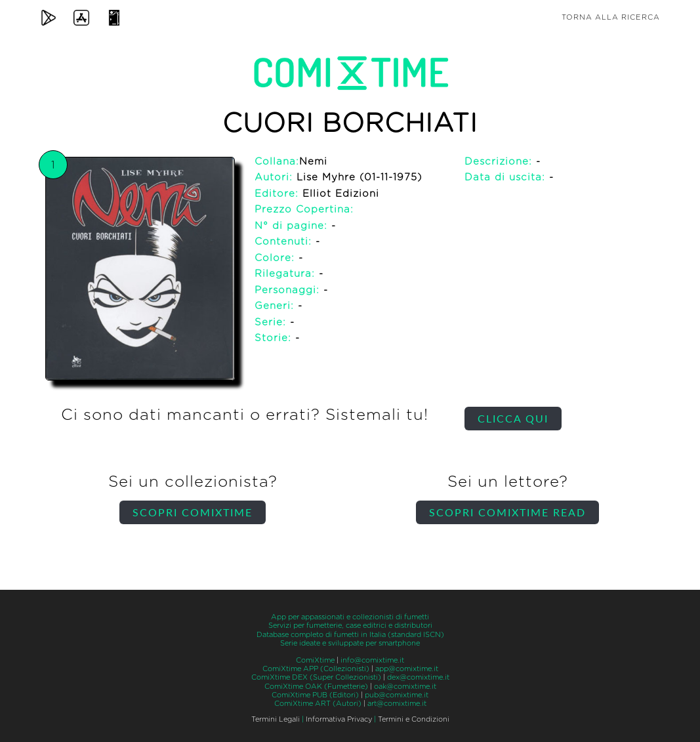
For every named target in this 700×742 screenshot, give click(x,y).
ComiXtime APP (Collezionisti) (316, 669)
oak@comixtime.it (405, 687)
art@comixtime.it (397, 704)
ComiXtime (315, 660)
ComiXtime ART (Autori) (318, 704)
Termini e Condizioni (414, 719)
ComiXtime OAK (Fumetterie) (316, 687)
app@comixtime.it (407, 669)
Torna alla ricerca (611, 17)
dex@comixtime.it (418, 677)
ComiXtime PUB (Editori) (315, 695)
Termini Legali (276, 719)
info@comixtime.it (372, 660)
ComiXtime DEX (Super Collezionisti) (316, 677)
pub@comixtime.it (397, 695)
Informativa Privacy (339, 719)
